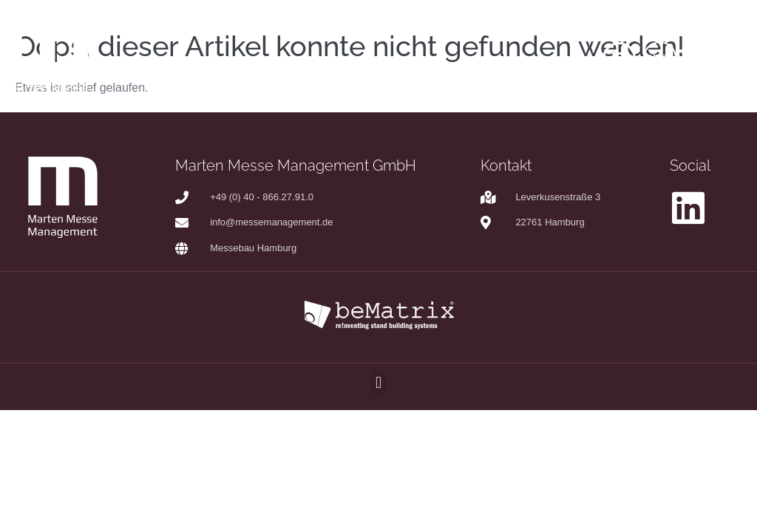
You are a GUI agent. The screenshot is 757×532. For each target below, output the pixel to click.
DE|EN (659, 58)
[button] (378, 383)
